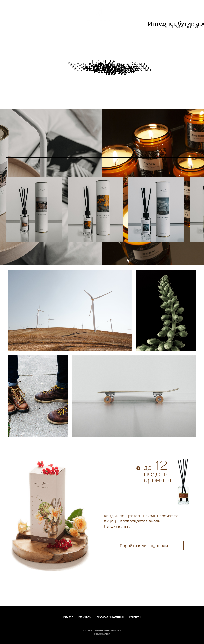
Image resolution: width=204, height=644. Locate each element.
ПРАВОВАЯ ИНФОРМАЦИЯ (110, 617)
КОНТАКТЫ (135, 617)
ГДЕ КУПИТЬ (85, 617)
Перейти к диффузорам (144, 546)
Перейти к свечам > (139, 82)
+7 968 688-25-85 (126, 38)
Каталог (38, 39)
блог (95, 41)
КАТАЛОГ (68, 617)
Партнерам (64, 41)
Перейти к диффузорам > (37, 82)
